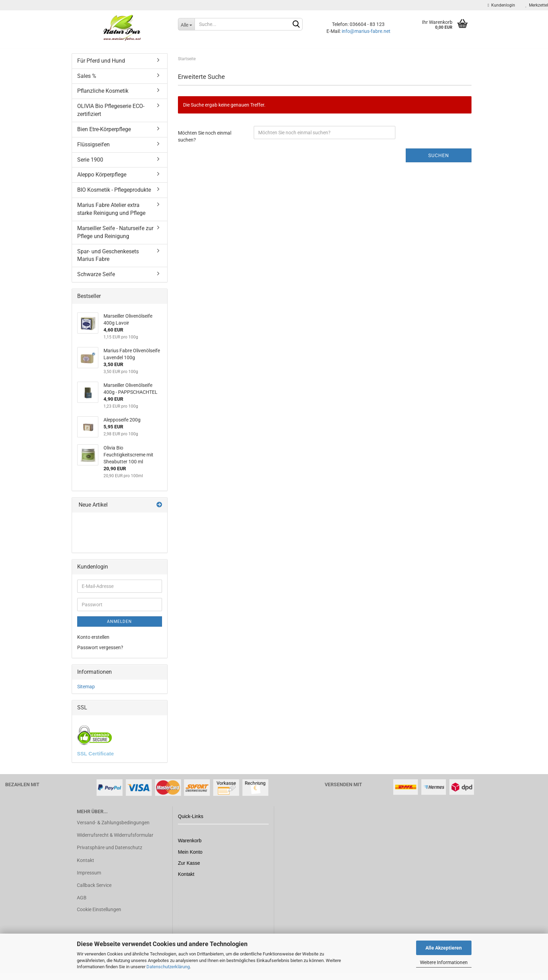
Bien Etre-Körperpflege (104, 133)
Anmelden (119, 625)
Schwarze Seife (96, 278)
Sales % (87, 80)
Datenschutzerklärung (168, 967)
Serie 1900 (90, 164)
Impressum (89, 877)
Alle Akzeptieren (444, 948)
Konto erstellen (93, 641)
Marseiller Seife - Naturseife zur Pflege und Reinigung (115, 236)
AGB (82, 901)
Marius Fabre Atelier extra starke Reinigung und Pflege (111, 213)
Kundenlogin (501, 5)
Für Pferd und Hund (101, 65)
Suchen (439, 159)
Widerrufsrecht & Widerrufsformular (115, 839)
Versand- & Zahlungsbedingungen (113, 826)
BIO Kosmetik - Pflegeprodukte (114, 194)
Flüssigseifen (93, 148)
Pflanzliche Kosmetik (103, 95)
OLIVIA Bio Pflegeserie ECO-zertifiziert (111, 114)
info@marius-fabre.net (366, 31)
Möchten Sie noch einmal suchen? (205, 140)
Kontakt (86, 864)
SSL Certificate (96, 757)
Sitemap (86, 690)
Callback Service (94, 889)
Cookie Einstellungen (99, 914)
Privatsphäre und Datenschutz (110, 852)
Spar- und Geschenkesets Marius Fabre (108, 259)
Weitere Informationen (444, 962)
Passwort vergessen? (100, 651)
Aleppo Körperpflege (102, 179)
